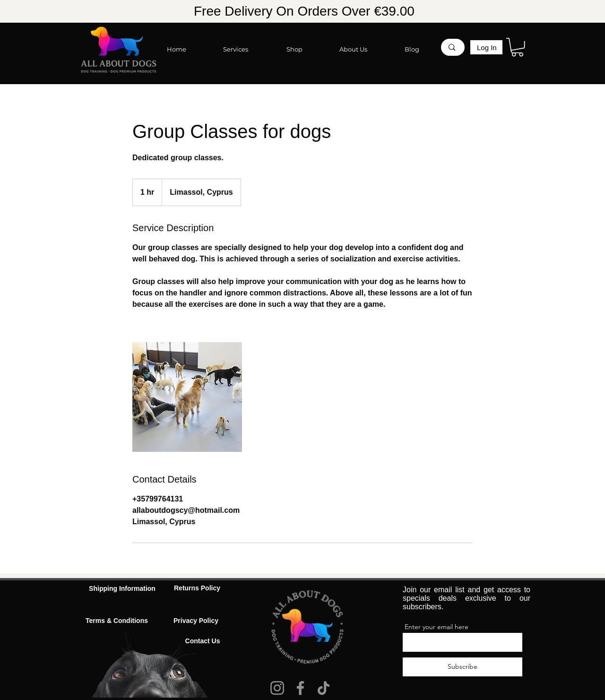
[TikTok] (324, 688)
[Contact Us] (203, 642)
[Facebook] (300, 688)
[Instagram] (277, 688)
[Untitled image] (187, 397)
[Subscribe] (462, 667)
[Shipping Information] (122, 589)
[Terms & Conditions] (117, 621)
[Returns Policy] (197, 589)
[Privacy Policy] (196, 621)
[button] (517, 47)
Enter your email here (436, 627)
